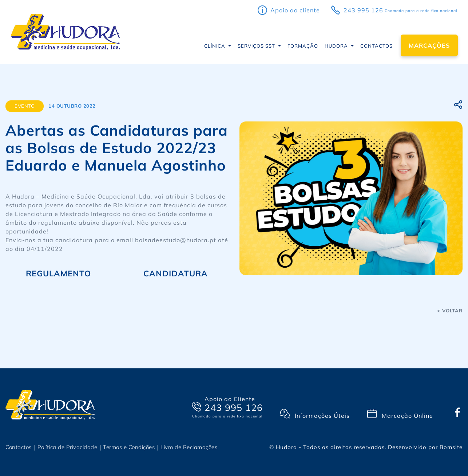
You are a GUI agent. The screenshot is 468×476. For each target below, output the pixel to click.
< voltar (450, 311)
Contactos (376, 46)
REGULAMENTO (58, 273)
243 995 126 (363, 10)
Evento (25, 106)
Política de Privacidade (68, 447)
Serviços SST (257, 46)
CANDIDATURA (176, 273)
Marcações (429, 45)
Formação (303, 46)
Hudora (337, 46)
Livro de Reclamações (189, 447)
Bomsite (451, 447)
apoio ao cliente (295, 10)
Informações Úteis (315, 414)
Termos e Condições (129, 447)
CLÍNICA (215, 46)
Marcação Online (400, 414)
